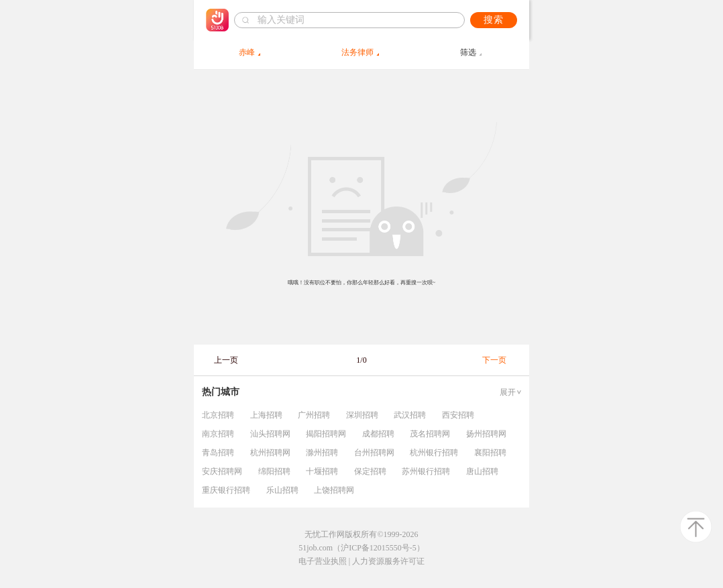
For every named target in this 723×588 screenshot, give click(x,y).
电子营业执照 (323, 561)
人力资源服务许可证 (388, 561)
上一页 (226, 360)
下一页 (494, 360)
